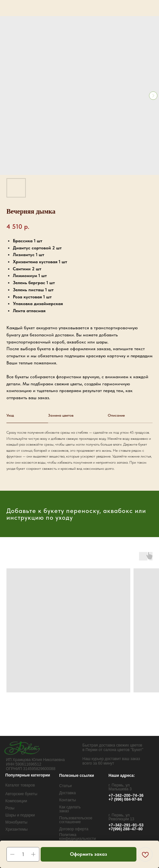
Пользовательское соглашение (76, 820)
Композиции (16, 801)
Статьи (66, 786)
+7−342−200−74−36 (126, 796)
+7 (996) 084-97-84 (125, 799)
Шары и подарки (20, 815)
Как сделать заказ (70, 809)
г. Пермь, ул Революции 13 (122, 817)
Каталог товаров (20, 785)
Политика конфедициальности (78, 837)
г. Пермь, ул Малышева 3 (120, 787)
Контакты (68, 800)
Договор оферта (74, 829)
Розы (10, 808)
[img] (23, 748)
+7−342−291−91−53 (126, 825)
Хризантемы (17, 829)
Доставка (68, 793)
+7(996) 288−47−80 (126, 829)
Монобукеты (17, 822)
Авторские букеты (21, 794)
